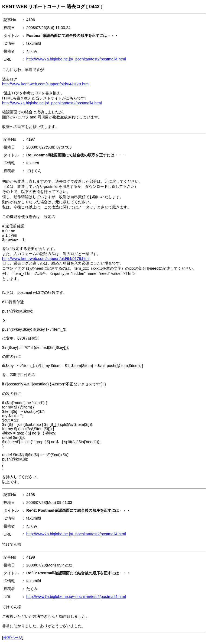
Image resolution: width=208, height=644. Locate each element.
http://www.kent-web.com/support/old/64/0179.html (46, 84)
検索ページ (13, 637)
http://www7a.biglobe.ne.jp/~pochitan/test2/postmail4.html (76, 59)
